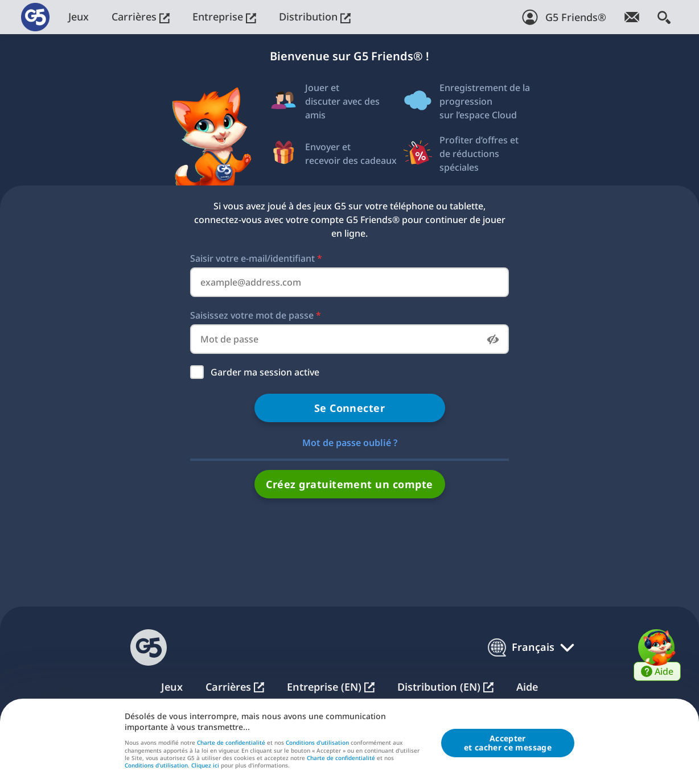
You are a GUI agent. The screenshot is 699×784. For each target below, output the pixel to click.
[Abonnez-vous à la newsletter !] (632, 17)
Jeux (79, 16)
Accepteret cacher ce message (508, 743)
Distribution (315, 16)
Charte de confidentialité (231, 743)
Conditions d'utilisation (317, 743)
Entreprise (224, 16)
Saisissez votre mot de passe (256, 315)
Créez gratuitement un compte (349, 484)
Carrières (141, 16)
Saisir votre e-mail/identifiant (256, 258)
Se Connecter (350, 408)
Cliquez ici (205, 766)
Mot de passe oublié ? (350, 443)
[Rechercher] (664, 17)
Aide (527, 687)
